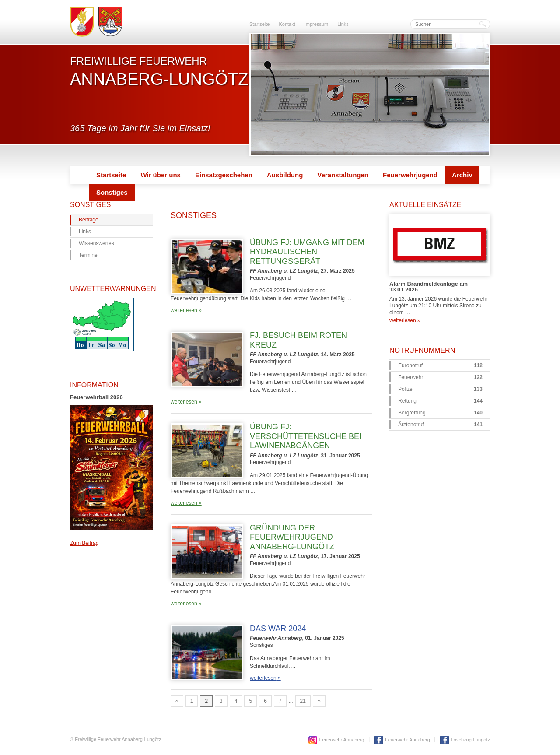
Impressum (316, 24)
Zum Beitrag (84, 543)
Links (343, 24)
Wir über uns (161, 175)
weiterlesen (186, 310)
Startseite (259, 24)
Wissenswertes (96, 243)
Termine (88, 255)
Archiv (462, 175)
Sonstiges (112, 192)
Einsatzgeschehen (224, 175)
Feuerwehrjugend (410, 175)
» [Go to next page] (319, 701)
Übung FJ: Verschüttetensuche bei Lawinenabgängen (306, 436)
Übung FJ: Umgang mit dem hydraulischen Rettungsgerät (307, 252)
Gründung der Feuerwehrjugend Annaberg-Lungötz (292, 537)
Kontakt (287, 24)
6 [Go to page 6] (265, 701)
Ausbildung (285, 175)
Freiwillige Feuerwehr (159, 71)
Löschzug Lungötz (471, 740)
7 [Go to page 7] (280, 701)
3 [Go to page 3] (221, 701)
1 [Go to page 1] (192, 701)
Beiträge (89, 220)
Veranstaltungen (343, 175)
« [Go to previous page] (177, 701)
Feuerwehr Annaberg (342, 740)
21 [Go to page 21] (303, 701)
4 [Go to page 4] (236, 701)
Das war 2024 (278, 629)
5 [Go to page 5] (250, 701)
